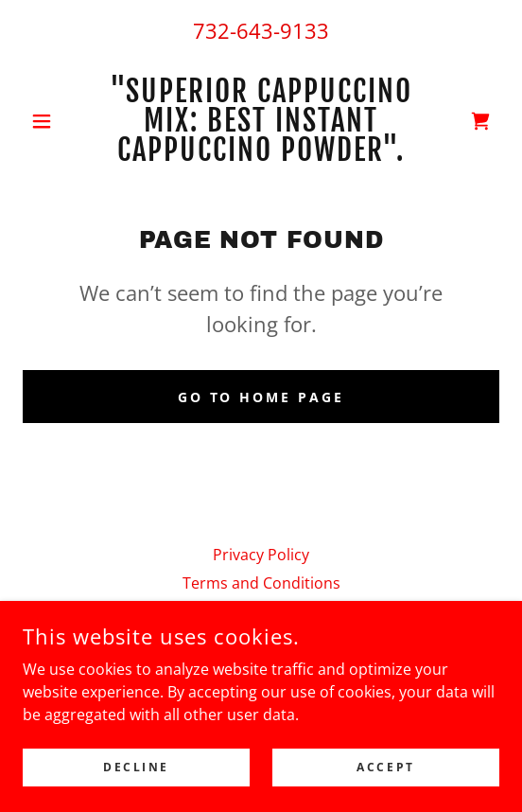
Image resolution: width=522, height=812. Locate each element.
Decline (136, 767)
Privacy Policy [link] (261, 555)
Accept (385, 767)
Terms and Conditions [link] (261, 583)
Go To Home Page (261, 397)
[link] (261, 121)
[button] (59, 121)
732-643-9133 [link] (261, 30)
